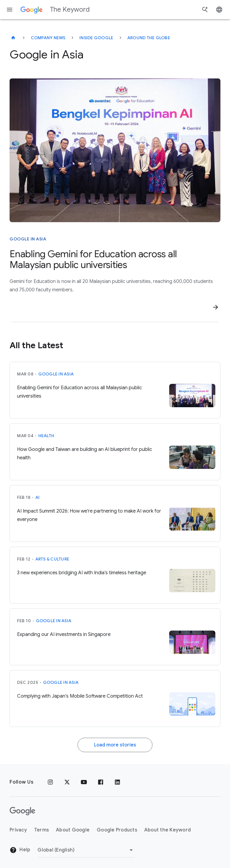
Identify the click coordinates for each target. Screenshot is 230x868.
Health (46, 436)
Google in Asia (56, 374)
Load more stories (115, 745)
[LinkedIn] (117, 782)
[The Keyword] (13, 38)
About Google (73, 830)
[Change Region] (86, 850)
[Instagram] (50, 782)
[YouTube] (84, 782)
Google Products (117, 830)
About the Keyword (168, 830)
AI (38, 497)
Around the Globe (149, 38)
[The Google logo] (22, 811)
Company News (48, 38)
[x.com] (67, 782)
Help (20, 850)
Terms (41, 830)
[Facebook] (101, 782)
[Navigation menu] (10, 10)
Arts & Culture (52, 559)
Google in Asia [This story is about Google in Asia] (28, 239)
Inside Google (96, 38)
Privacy (18, 830)
